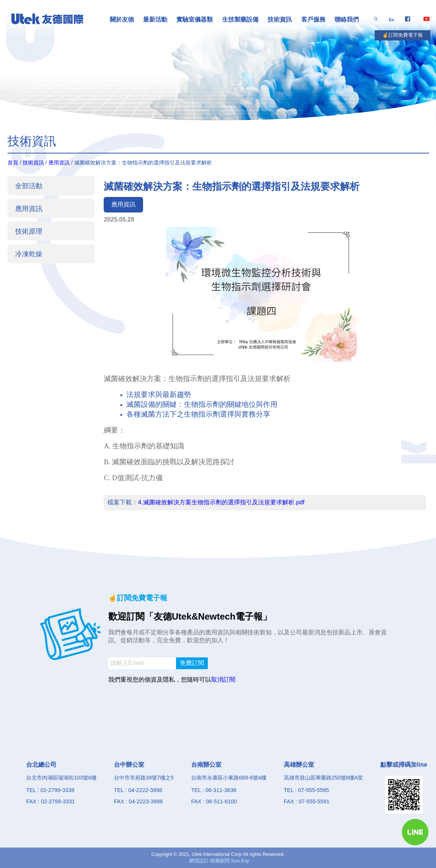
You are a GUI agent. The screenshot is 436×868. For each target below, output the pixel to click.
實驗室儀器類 (195, 19)
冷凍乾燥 (29, 254)
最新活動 (155, 19)
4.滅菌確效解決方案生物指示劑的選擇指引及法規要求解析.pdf (221, 502)
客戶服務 (313, 19)
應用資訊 (59, 163)
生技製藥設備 (240, 19)
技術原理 (29, 231)
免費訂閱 (192, 663)
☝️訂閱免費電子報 (403, 35)
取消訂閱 (223, 680)
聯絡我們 (347, 19)
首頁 (13, 163)
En (392, 20)
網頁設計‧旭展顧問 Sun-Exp (220, 861)
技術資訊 (280, 19)
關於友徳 (122, 19)
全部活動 (29, 186)
